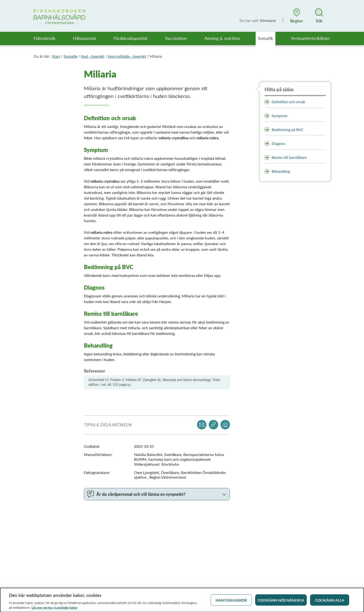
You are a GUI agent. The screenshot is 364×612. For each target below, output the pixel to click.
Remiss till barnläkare (289, 157)
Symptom (280, 116)
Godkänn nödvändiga (281, 602)
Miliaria (156, 56)
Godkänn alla (330, 602)
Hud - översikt (93, 56)
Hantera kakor (231, 602)
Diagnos (278, 143)
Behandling (281, 171)
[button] (297, 16)
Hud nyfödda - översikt (127, 56)
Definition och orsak (288, 102)
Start (56, 56)
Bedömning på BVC (288, 129)
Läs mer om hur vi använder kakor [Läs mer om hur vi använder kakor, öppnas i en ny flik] (55, 609)
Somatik (71, 56)
